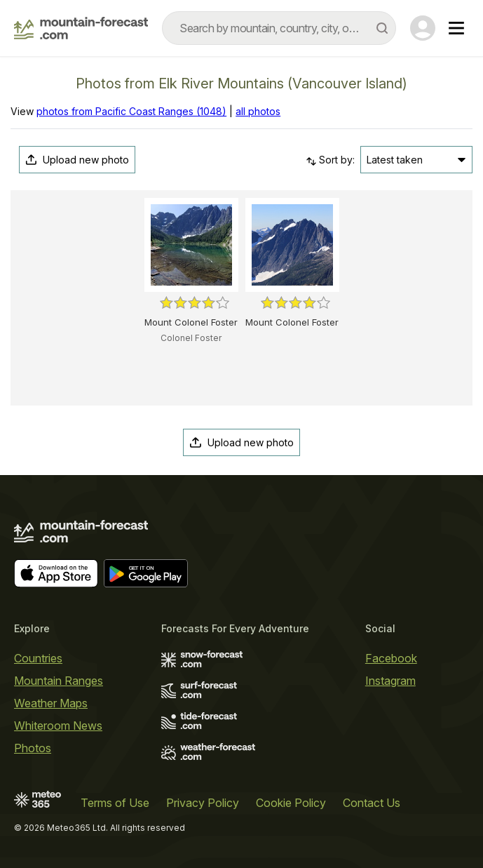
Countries (38, 658)
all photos (258, 111)
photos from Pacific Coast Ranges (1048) (131, 111)
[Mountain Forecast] (81, 28)
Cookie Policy (291, 803)
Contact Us (372, 803)
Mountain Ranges (59, 681)
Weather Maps (51, 703)
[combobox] (279, 28)
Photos (33, 748)
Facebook (391, 658)
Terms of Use (115, 803)
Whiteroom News (58, 726)
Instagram (390, 681)
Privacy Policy (203, 803)
